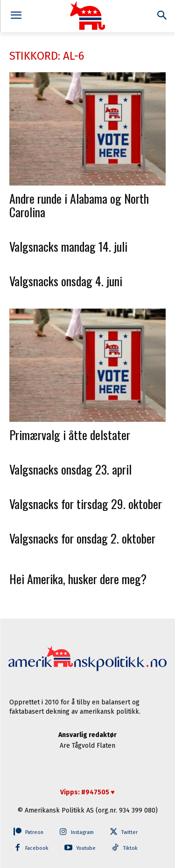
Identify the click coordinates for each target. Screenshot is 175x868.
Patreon (34, 832)
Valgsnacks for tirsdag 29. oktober (86, 504)
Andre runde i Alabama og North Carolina (79, 205)
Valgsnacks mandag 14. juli (68, 246)
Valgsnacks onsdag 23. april (70, 469)
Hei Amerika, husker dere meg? (78, 579)
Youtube (86, 848)
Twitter (129, 832)
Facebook (37, 848)
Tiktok (130, 848)
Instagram (82, 832)
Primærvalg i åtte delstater (70, 435)
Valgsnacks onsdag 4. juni (66, 281)
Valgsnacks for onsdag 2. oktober (82, 538)
